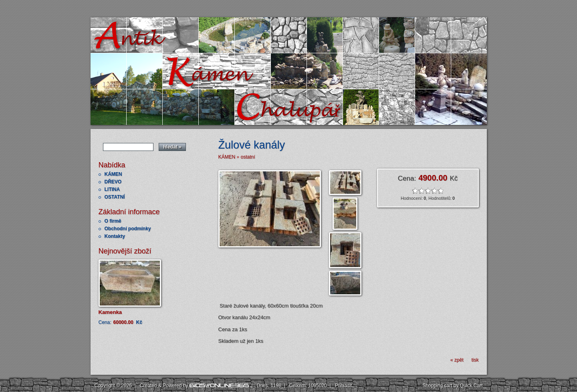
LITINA (112, 189)
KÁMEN (113, 174)
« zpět (457, 360)
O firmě (113, 221)
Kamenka (110, 312)
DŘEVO (113, 182)
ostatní (248, 157)
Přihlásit (344, 386)
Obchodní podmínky (128, 229)
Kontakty (115, 236)
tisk (475, 360)
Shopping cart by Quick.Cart (452, 386)
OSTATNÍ (115, 197)
